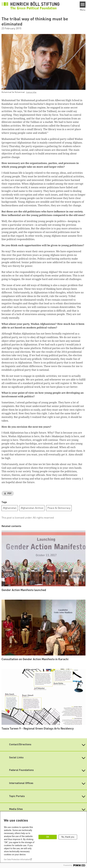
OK (48, 837)
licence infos (31, 92)
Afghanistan (10, 508)
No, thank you (68, 837)
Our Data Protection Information (17, 860)
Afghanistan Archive (32, 508)
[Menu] (83, 5)
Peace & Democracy (59, 508)
